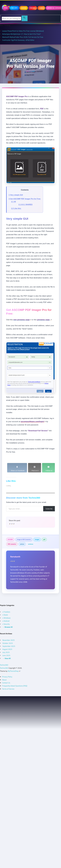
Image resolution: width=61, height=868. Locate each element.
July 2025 (6, 652)
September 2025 (9, 646)
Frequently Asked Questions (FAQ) (15, 686)
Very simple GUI (16, 195)
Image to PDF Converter (24, 539)
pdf (44, 539)
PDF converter (12, 544)
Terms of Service (8, 689)
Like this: (16, 208)
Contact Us (6, 683)
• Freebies (6, 612)
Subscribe (49, 509)
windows (31, 544)
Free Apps (14, 8)
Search (41, 8)
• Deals (5, 615)
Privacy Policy (7, 677)
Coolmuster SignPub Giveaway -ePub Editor (18, 40)
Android (24, 8)
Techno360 (4, 665)
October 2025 (8, 643)
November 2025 (9, 640)
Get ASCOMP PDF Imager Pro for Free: (25, 199)
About (4, 680)
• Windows (6, 618)
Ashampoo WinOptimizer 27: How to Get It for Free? (21, 34)
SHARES (25, 205)
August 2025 (7, 649)
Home (6, 8)
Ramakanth (15, 557)
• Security (6, 624)
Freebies (33, 8)
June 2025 (6, 655)
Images (37, 539)
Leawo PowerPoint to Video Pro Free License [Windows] (23, 31)
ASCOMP (10, 539)
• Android (6, 621)
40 (14, 202)
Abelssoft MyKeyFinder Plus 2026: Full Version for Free (23, 37)
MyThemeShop (14, 671)
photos (22, 544)
